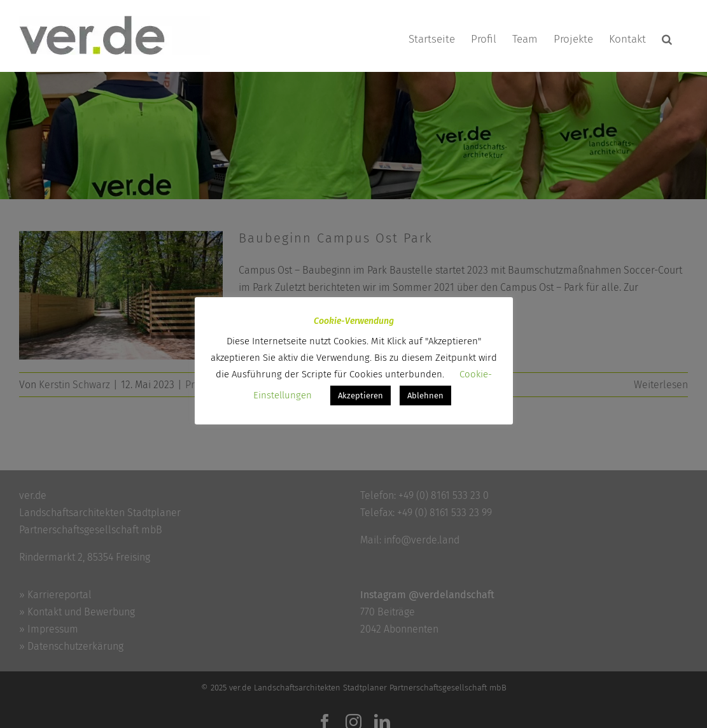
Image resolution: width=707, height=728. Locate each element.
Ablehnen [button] (425, 395)
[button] (667, 39)
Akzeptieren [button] (360, 395)
